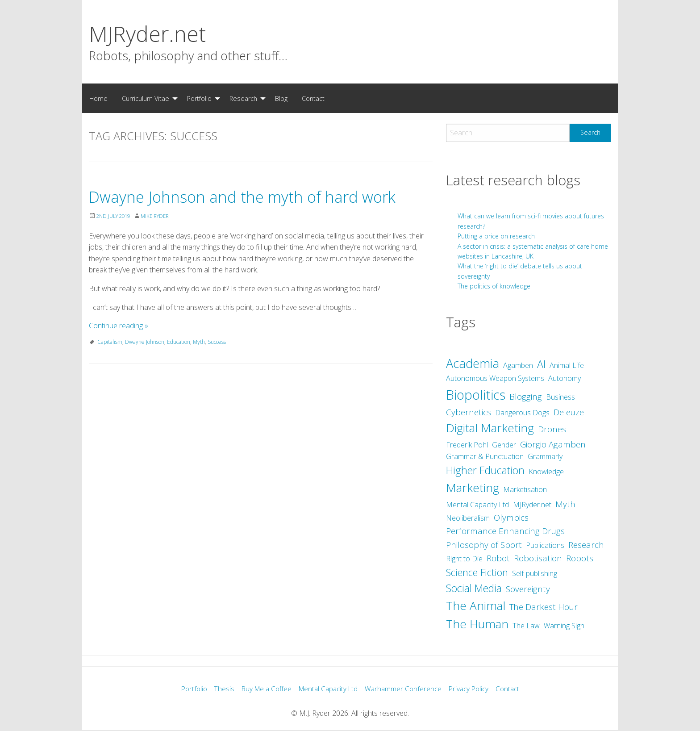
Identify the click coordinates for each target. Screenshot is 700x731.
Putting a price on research (496, 236)
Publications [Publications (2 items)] (545, 545)
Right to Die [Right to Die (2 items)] (464, 559)
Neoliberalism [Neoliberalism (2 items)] (468, 518)
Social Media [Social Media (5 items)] (474, 588)
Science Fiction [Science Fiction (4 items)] (477, 572)
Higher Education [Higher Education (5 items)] (485, 470)
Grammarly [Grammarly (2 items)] (545, 456)
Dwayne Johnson (145, 367)
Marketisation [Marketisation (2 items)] (525, 489)
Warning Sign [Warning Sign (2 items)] (564, 626)
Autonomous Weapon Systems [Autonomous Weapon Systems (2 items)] (495, 378)
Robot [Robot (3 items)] (498, 558)
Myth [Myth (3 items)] (565, 504)
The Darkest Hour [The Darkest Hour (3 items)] (544, 607)
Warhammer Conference (406, 689)
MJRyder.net (147, 34)
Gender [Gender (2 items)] (504, 445)
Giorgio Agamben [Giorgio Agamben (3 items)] (553, 444)
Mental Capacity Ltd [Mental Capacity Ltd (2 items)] (477, 505)
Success (217, 367)
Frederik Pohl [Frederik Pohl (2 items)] (467, 445)
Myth (199, 367)
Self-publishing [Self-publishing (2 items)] (535, 573)
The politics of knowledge (494, 286)
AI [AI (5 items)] (541, 364)
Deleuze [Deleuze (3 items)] (569, 412)
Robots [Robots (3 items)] (580, 558)
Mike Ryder (160, 241)
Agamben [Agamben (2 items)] (518, 365)
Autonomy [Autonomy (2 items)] (565, 378)
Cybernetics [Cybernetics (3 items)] (469, 412)
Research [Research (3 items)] (586, 545)
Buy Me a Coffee (262, 689)
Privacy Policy (473, 689)
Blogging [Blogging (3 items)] (526, 397)
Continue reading (119, 351)
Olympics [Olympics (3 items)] (511, 518)
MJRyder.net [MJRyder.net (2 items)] (532, 505)
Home (98, 98)
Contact (313, 98)
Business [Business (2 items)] (560, 397)
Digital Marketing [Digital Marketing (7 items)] (490, 428)
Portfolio (199, 98)
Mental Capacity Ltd (328, 689)
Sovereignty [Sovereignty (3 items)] (528, 589)
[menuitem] (98, 98)
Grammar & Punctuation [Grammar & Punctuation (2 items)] (485, 456)
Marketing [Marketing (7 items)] (473, 488)
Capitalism (110, 367)
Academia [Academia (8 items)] (473, 363)
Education (179, 367)
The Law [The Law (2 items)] (526, 626)
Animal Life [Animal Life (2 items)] (567, 365)
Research (243, 98)
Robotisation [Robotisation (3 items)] (538, 558)
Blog (281, 98)
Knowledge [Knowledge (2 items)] (546, 472)
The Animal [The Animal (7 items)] (476, 606)
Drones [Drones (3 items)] (552, 429)
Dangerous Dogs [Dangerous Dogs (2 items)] (522, 413)
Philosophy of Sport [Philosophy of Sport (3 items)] (484, 545)
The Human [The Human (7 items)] (477, 624)
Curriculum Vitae (146, 98)
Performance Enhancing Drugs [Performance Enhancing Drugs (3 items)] (505, 531)
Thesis (218, 689)
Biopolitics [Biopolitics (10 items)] (476, 395)
